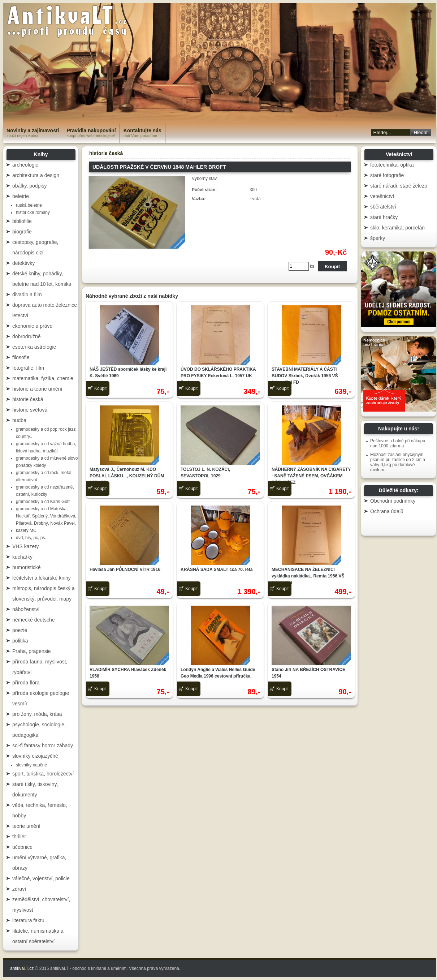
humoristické (27, 567)
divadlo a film (27, 295)
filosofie (21, 357)
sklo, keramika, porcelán (397, 228)
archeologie (25, 165)
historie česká (28, 399)
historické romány (33, 212)
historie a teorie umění (37, 389)
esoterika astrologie (34, 347)
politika (20, 641)
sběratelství (383, 207)
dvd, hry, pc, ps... (32, 538)
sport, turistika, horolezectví (43, 774)
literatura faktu (28, 920)
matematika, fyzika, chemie (43, 378)
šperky (378, 238)
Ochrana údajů (387, 511)
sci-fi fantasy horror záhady (43, 745)
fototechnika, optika (392, 165)
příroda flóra (26, 683)
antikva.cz (22, 968)
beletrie (21, 196)
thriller (19, 837)
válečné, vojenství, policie (41, 878)
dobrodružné (27, 336)
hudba (19, 420)
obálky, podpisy (29, 186)
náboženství (26, 609)
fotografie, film (28, 368)
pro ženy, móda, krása (37, 714)
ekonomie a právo (32, 326)
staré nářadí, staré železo (399, 186)
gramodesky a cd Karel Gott (43, 502)
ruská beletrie (29, 205)
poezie (20, 630)
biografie (22, 232)
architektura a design (36, 175)
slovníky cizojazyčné (35, 756)
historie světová (30, 410)
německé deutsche (34, 620)
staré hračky (384, 217)
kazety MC (26, 530)
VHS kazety (25, 546)
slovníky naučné (31, 765)
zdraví (19, 889)
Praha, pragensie (32, 651)
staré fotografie (387, 175)
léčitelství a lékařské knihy (42, 578)
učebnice (22, 847)
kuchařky (22, 557)
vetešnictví (382, 196)
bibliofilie (22, 221)
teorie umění (26, 826)
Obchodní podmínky (393, 501)
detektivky (23, 263)
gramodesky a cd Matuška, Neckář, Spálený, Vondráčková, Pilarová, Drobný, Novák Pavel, (46, 516)
